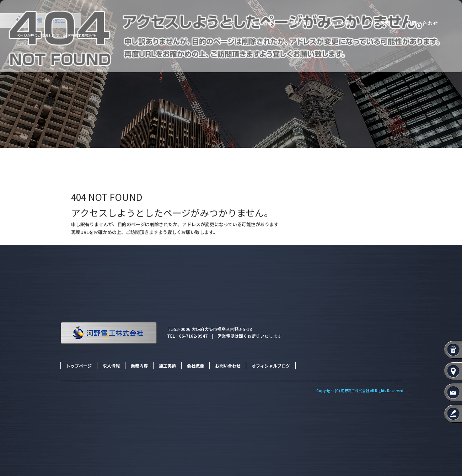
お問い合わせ (430, 24)
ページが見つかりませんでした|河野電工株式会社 (56, 35)
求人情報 (261, 24)
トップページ (217, 24)
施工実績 (339, 24)
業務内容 (300, 24)
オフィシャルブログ (271, 366)
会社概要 (378, 24)
